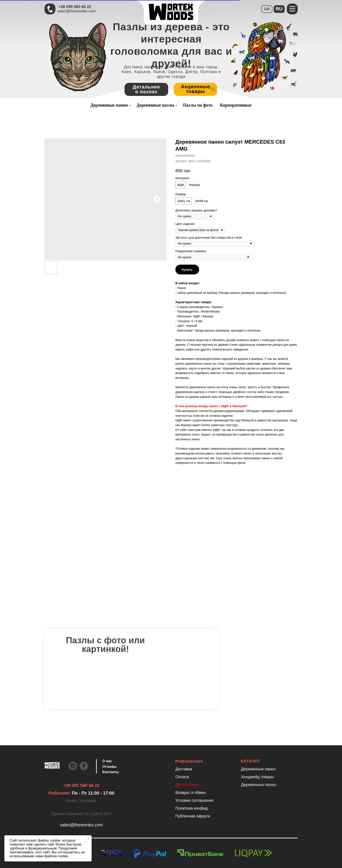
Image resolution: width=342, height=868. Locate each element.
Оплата (182, 777)
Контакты (110, 772)
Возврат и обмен (191, 793)
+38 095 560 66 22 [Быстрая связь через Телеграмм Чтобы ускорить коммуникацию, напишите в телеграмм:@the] (75, 7)
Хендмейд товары (257, 777)
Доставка (184, 769)
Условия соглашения (194, 800)
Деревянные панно (109, 105)
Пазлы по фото (198, 105)
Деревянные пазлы (155, 105)
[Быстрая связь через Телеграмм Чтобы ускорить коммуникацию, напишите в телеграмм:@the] (50, 9)
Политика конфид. (192, 808)
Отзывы (109, 767)
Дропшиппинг (188, 785)
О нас (107, 761)
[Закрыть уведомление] (88, 839)
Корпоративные (236, 105)
